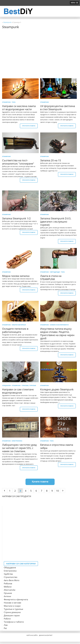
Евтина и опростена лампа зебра (57, 446)
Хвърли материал (19, 325)
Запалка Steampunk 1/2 (16, 218)
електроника (17, 441)
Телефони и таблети (14, 622)
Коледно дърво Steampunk (57, 389)
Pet (5, 628)
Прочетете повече (29, 126)
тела (14, 102)
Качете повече (40, 482)
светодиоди (55, 272)
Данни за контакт (46, 635)
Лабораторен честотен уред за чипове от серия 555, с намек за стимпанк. (19, 448)
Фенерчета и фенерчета (16, 599)
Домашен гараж (12, 615)
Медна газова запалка (16, 276)
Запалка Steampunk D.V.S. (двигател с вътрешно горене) (56, 222)
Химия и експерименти (59, 325)
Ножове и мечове (12, 603)
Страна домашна (12, 612)
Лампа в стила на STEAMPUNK (51, 277)
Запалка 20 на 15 (51, 160)
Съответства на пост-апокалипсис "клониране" (18, 162)
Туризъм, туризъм (29, 385)
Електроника (10, 571)
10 (57, 491)
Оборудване (10, 568)
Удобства (8, 574)
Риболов (8, 584)
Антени (7, 596)
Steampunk (6, 102)
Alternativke (10, 590)
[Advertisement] (40, 45)
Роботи (7, 619)
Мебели (8, 587)
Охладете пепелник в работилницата (15, 330)
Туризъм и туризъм (13, 609)
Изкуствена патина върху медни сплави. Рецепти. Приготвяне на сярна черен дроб (57, 333)
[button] (74, 3)
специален (6, 385)
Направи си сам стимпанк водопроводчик (18, 391)
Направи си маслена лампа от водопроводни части (19, 108)
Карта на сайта (32, 635)
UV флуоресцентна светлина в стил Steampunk (58, 108)
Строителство (11, 577)
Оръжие (8, 593)
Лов (6, 625)
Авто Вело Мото (12, 580)
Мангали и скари (12, 606)
